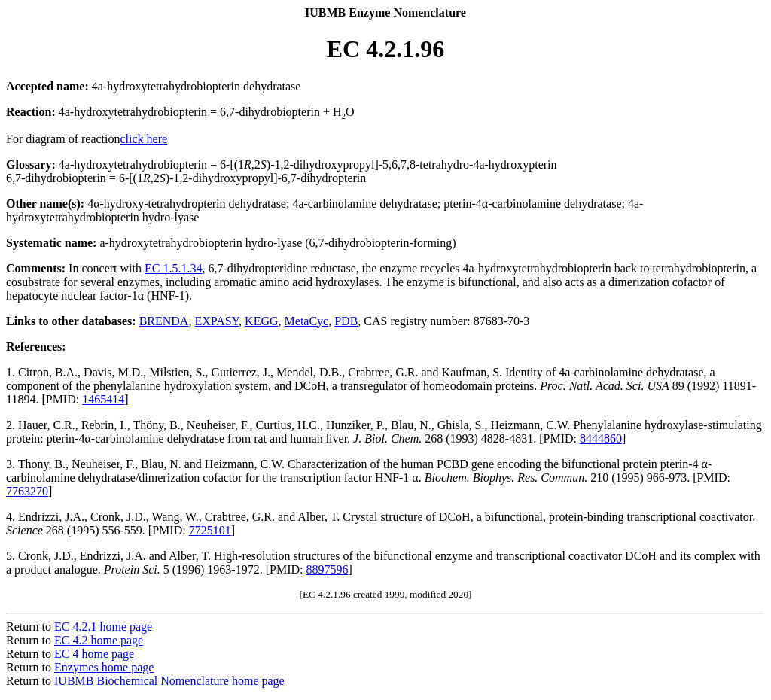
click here (144, 139)
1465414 (103, 399)
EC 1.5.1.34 (173, 268)
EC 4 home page (94, 654)
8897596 (327, 569)
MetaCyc (307, 321)
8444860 (601, 438)
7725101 (210, 530)
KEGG (261, 321)
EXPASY (216, 321)
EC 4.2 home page (99, 640)
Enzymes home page (104, 667)
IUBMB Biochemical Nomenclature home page (169, 681)
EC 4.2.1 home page (103, 627)
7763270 (27, 491)
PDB (346, 321)
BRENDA (164, 321)
